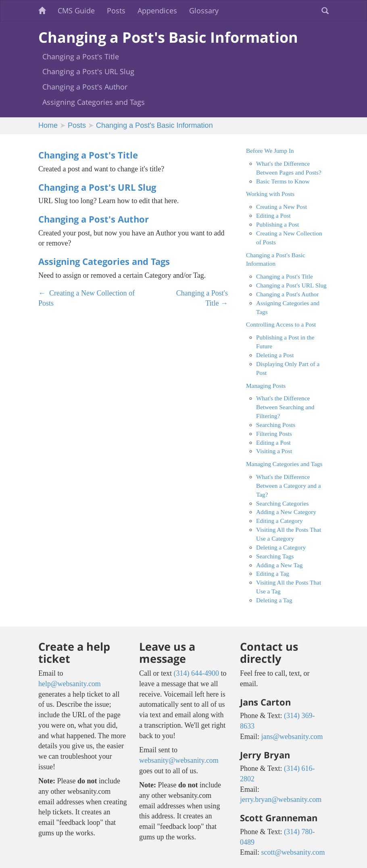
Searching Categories (282, 503)
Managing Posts (266, 386)
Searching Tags (275, 556)
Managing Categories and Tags (284, 464)
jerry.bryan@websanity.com (281, 799)
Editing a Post (273, 215)
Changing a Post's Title (81, 56)
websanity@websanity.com (179, 760)
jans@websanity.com (292, 737)
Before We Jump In (270, 151)
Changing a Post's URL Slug (88, 71)
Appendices (157, 10)
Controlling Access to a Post (281, 324)
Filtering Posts (274, 434)
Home (48, 125)
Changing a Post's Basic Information (154, 125)
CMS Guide (76, 10)
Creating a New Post (282, 207)
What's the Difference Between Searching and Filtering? (285, 407)
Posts (116, 10)
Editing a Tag (273, 573)
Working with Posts (270, 194)
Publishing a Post (277, 224)
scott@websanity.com (293, 852)
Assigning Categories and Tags (94, 102)
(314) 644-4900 (196, 673)
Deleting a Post (275, 355)
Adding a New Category (286, 512)
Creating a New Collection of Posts (87, 298)
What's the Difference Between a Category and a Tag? (289, 486)
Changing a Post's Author (85, 87)
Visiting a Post (274, 451)
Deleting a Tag (274, 600)
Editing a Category (279, 521)
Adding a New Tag (279, 565)
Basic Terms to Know (283, 181)
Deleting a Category (281, 547)
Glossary (204, 10)
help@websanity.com (70, 684)
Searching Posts (276, 425)
